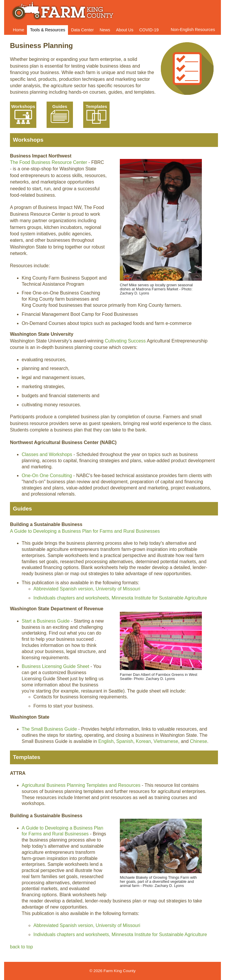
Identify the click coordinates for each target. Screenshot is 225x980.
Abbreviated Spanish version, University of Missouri (87, 589)
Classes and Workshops (47, 454)
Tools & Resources (47, 30)
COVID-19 (149, 30)
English (106, 741)
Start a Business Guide (46, 621)
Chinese (198, 741)
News (105, 30)
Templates (96, 114)
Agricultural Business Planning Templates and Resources (81, 785)
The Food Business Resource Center (48, 162)
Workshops (23, 114)
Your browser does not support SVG (23, 117)
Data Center (82, 30)
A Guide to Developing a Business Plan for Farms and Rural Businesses (85, 531)
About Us (125, 30)
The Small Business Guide (49, 729)
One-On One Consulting (47, 476)
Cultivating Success (126, 341)
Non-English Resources (193, 30)
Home (18, 30)
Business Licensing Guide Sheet (55, 666)
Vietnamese (166, 741)
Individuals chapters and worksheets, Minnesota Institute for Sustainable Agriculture (120, 598)
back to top (21, 947)
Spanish (125, 741)
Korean (144, 741)
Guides (60, 114)
